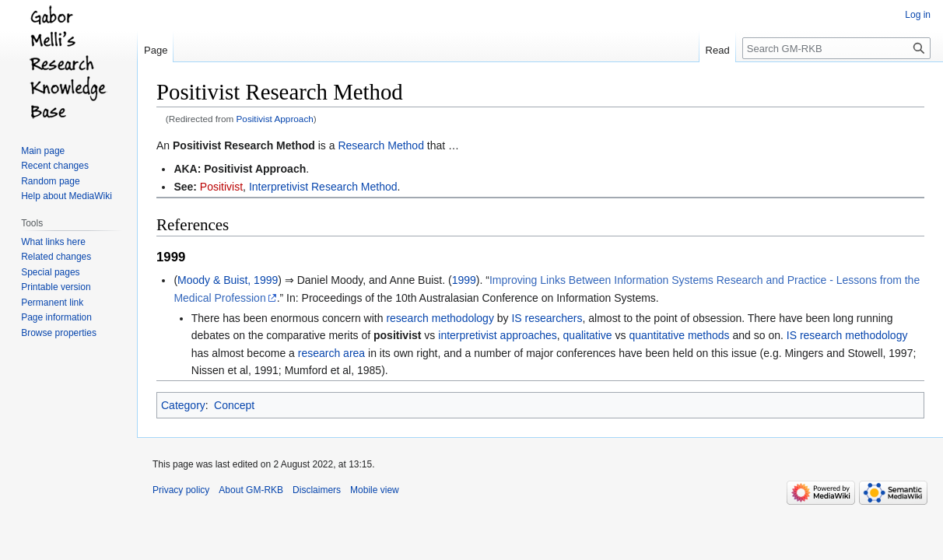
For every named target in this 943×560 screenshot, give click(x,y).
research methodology (440, 318)
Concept (234, 405)
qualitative (588, 335)
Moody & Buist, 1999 (228, 280)
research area (331, 353)
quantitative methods (679, 335)
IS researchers (547, 318)
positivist (397, 335)
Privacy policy (181, 490)
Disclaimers (317, 490)
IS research (815, 335)
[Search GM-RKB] (836, 48)
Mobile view (375, 490)
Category (183, 405)
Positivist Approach (275, 119)
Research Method (381, 145)
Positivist (221, 187)
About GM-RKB (251, 490)
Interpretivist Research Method (323, 187)
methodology (876, 335)
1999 (464, 280)
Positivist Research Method (244, 145)
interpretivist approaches (498, 335)
